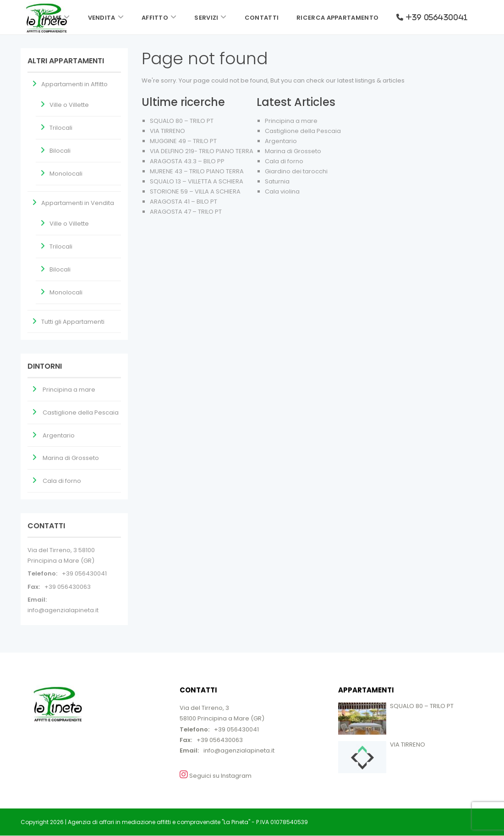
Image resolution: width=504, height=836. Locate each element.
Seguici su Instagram (216, 775)
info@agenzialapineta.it (63, 610)
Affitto (155, 18)
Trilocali (61, 128)
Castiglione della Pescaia (303, 131)
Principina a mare (291, 121)
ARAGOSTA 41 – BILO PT (184, 202)
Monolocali (66, 174)
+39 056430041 (84, 573)
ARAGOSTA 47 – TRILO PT (186, 212)
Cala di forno (284, 161)
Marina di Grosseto (293, 151)
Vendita (102, 18)
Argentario (281, 141)
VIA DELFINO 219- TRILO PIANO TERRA (202, 151)
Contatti (262, 18)
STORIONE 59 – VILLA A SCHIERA (195, 191)
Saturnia (277, 181)
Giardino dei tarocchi (296, 171)
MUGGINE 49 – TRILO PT (183, 141)
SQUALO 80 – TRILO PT (182, 121)
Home (52, 18)
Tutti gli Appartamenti (73, 322)
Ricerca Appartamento (337, 18)
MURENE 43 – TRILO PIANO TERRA (197, 171)
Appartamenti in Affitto (74, 84)
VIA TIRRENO (167, 131)
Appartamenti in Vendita (78, 203)
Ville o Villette (69, 105)
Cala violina (282, 191)
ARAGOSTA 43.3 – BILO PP (187, 161)
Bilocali (60, 151)
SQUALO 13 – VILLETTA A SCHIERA (197, 181)
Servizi (206, 18)
